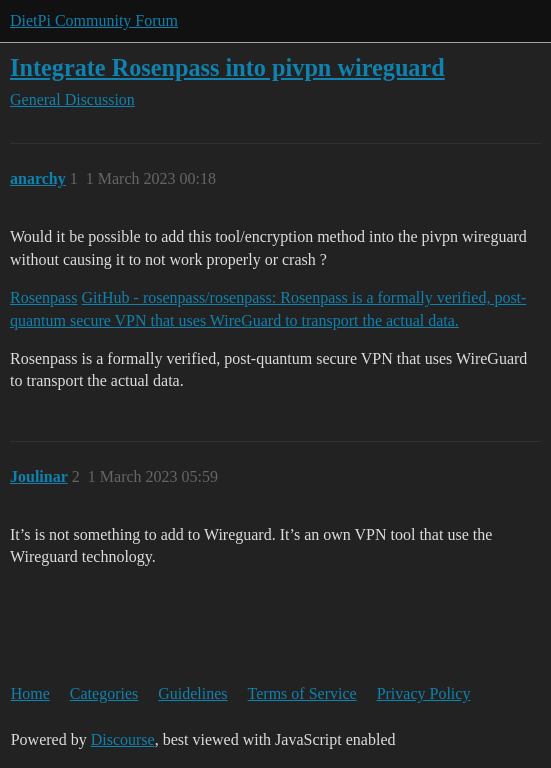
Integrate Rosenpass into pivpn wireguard (227, 67)
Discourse (123, 739)
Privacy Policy (424, 693)
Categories (104, 693)
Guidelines (192, 693)
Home (30, 693)
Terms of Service (302, 693)
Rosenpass (44, 297)
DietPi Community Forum (94, 20)
